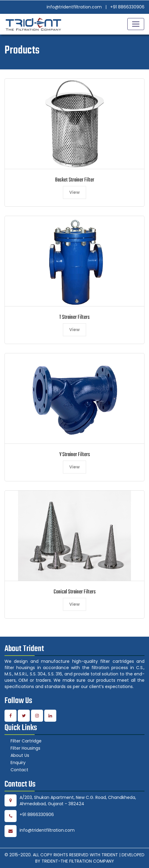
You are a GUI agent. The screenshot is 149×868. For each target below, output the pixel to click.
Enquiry (18, 763)
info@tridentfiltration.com (74, 7)
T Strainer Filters (74, 317)
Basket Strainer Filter (75, 180)
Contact (19, 770)
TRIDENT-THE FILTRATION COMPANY (78, 861)
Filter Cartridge (26, 741)
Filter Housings (25, 748)
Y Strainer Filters (75, 455)
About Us (20, 755)
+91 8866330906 (127, 7)
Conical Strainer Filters (75, 592)
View (74, 192)
